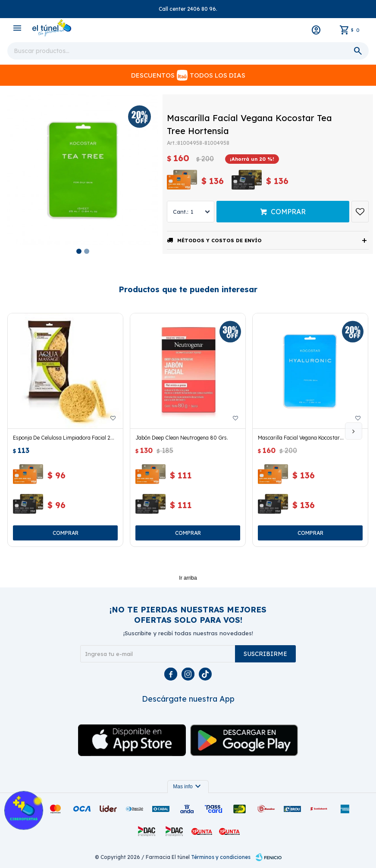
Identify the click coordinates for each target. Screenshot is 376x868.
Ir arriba (188, 578)
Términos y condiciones (221, 857)
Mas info (188, 787)
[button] (354, 431)
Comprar (288, 212)
